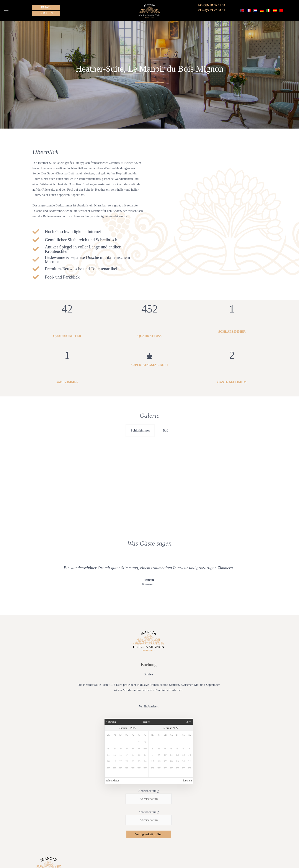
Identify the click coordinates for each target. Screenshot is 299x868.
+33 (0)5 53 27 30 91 (211, 10)
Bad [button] (165, 430)
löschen (187, 700)
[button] (6, 10)
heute (146, 641)
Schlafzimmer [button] (140, 430)
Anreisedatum (149, 711)
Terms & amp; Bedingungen (50, 843)
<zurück (111, 641)
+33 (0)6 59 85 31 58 (211, 5)
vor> (188, 641)
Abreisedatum (149, 732)
